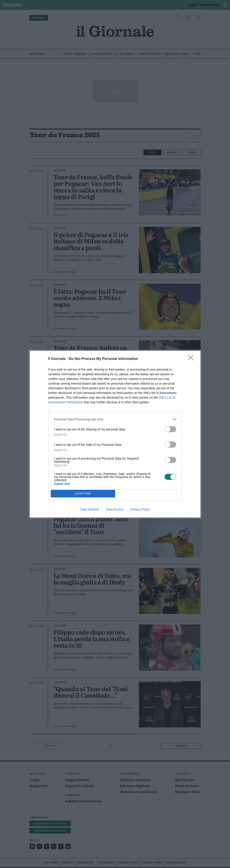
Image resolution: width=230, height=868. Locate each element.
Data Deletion (90, 509)
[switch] (170, 429)
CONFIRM (83, 493)
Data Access (115, 509)
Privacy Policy (140, 509)
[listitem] (115, 419)
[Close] (192, 359)
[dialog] (115, 434)
